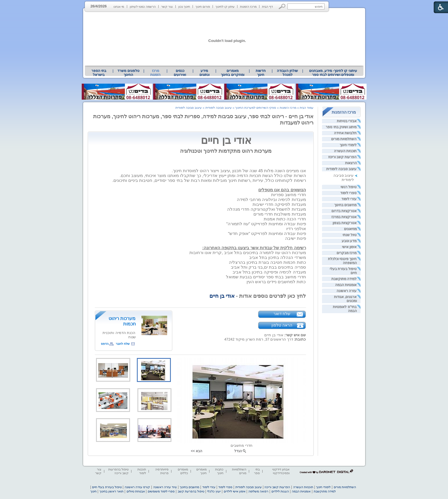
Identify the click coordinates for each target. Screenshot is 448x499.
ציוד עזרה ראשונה (165, 487)
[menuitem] (333, 73)
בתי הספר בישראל (99, 73)
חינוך (93, 491)
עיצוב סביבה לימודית (342, 169)
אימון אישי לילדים (235, 491)
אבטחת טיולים (136, 491)
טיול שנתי (350, 235)
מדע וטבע (349, 241)
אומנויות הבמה (346, 285)
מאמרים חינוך (201, 471)
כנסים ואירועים (180, 73)
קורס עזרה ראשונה (137, 487)
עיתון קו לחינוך (225, 7)
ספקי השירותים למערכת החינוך (256, 108)
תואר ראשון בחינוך (111, 491)
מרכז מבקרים (347, 253)
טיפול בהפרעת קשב (191, 491)
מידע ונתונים (204, 73)
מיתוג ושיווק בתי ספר (341, 127)
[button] (282, 6)
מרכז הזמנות (248, 7)
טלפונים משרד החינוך (128, 73)
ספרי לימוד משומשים (161, 491)
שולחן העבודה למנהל (287, 73)
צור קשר (167, 7)
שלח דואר (282, 314)
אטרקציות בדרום (344, 211)
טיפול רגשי (349, 187)
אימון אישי (349, 247)
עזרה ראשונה (347, 291)
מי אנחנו (119, 7)
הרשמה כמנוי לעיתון (143, 7)
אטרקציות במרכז (344, 217)
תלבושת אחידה (345, 133)
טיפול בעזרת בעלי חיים (107, 487)
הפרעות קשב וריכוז (343, 157)
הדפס (105, 344)
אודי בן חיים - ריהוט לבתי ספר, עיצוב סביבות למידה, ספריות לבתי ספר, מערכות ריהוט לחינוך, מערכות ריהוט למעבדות (203, 120)
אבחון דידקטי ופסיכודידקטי (281, 471)
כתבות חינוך (219, 471)
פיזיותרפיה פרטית (162, 471)
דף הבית (267, 7)
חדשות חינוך (261, 73)
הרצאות (351, 163)
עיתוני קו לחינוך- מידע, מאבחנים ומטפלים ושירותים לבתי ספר (333, 73)
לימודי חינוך (348, 145)
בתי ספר (257, 471)
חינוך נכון (184, 7)
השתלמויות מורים (344, 139)
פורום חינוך (203, 7)
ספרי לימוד (348, 193)
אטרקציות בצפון (345, 223)
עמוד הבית (307, 108)
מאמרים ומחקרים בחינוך (232, 73)
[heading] (239, 171)
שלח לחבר (123, 344)
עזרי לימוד (349, 199)
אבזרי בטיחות (347, 121)
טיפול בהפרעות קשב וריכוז (118, 471)
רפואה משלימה (258, 491)
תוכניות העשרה (345, 151)
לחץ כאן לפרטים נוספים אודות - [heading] (258, 296)
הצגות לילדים (280, 491)
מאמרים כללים (183, 471)
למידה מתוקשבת (344, 279)
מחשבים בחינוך (345, 205)
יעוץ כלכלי (214, 491)
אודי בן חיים (253, 140)
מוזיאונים (350, 229)
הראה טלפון (282, 325)
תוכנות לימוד (142, 471)
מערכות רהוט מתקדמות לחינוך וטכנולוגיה (226, 151)
